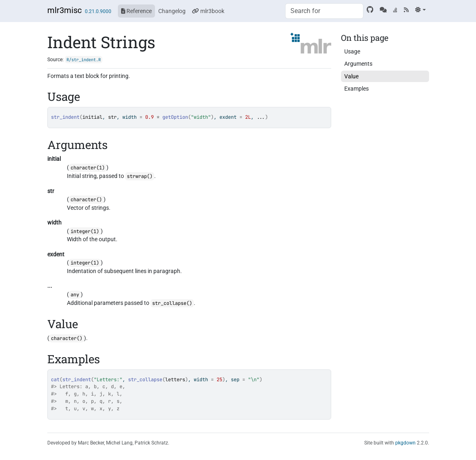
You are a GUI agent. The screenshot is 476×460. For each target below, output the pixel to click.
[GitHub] (370, 10)
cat (55, 380)
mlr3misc (64, 10)
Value (351, 76)
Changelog (172, 11)
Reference (136, 11)
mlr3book (208, 11)
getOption (175, 117)
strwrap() (140, 176)
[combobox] (324, 11)
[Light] (420, 10)
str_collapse (145, 380)
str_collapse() (172, 303)
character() (86, 200)
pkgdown (405, 443)
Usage (352, 51)
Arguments (358, 64)
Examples (356, 89)
